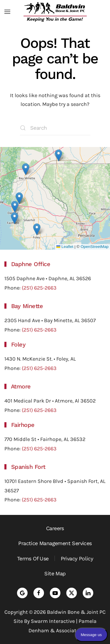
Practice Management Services (55, 543)
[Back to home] (55, 12)
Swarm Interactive (53, 621)
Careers (55, 528)
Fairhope (23, 425)
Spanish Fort (28, 467)
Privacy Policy (77, 558)
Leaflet (65, 247)
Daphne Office (31, 264)
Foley (18, 344)
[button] (7, 12)
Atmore (21, 386)
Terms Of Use (33, 558)
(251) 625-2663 (39, 288)
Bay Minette (27, 306)
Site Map (55, 573)
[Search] (55, 128)
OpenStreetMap (95, 247)
